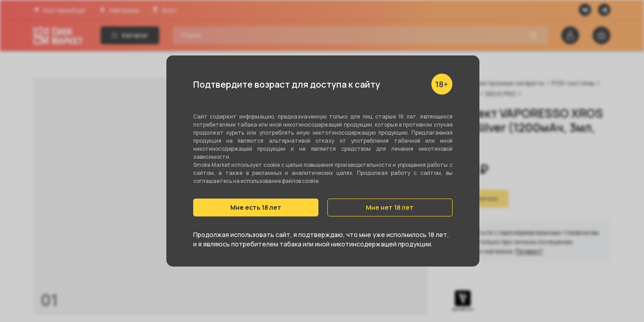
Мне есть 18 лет (256, 207)
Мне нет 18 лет (390, 207)
